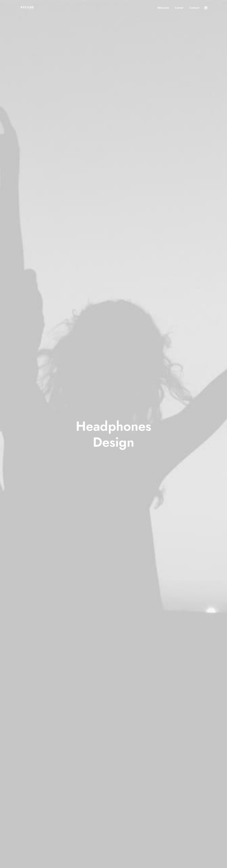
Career (179, 8)
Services (95, 837)
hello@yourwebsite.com (189, 833)
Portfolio (95, 842)
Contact (194, 8)
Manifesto (96, 833)
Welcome (163, 8)
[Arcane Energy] (26, 8)
